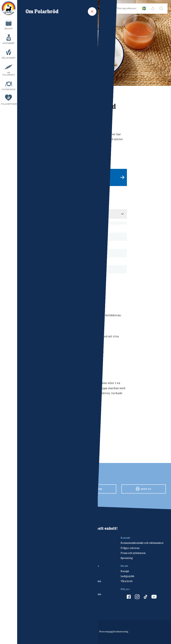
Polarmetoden (83, 599)
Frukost (28, 430)
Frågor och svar (130, 548)
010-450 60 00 (83, 548)
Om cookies (66, 631)
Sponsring (127, 558)
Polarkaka (42, 430)
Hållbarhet (9, 58)
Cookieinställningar (86, 631)
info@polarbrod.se (86, 553)
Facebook (44, 489)
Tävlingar (80, 576)
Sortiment (9, 43)
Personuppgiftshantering (114, 631)
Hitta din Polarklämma (88, 581)
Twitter (94, 489)
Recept (9, 29)
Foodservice (9, 89)
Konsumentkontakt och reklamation (142, 543)
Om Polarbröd (9, 74)
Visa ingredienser (124, 8)
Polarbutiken (9, 104)
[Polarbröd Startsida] (31, 535)
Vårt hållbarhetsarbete (88, 594)
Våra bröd (126, 581)
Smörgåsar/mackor (62, 430)
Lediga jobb (127, 576)
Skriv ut (144, 489)
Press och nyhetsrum (133, 553)
